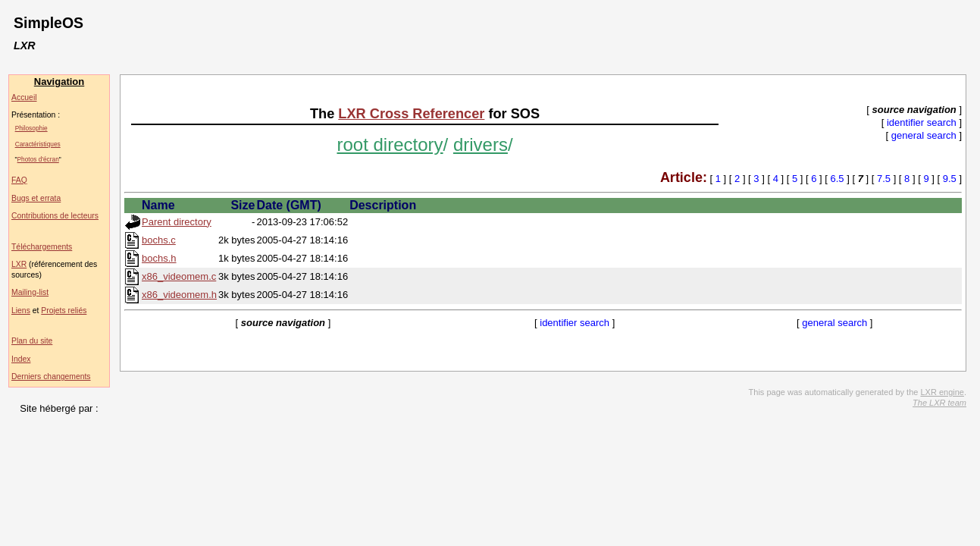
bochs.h (159, 258)
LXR (19, 264)
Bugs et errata (36, 198)
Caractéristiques (38, 144)
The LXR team (939, 403)
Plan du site (32, 341)
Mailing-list (30, 292)
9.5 (950, 179)
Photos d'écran (38, 159)
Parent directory (177, 222)
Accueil (24, 97)
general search (924, 135)
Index (21, 359)
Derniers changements (51, 377)
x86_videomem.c (179, 276)
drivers (481, 144)
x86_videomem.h (179, 295)
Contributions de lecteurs (55, 216)
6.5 (838, 179)
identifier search (922, 122)
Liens (21, 311)
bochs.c (159, 240)
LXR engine (942, 392)
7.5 (884, 179)
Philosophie (31, 128)
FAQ (19, 180)
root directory (390, 144)
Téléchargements (42, 247)
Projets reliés (64, 311)
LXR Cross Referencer (411, 114)
